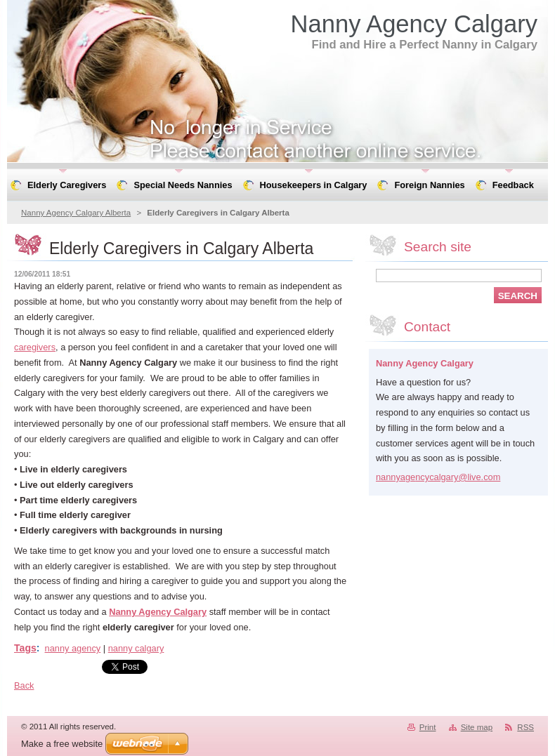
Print (428, 727)
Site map (477, 727)
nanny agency (73, 648)
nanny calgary (136, 648)
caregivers (35, 347)
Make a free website (62, 744)
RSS (525, 727)
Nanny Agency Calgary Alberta (76, 213)
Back (24, 685)
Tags (25, 648)
